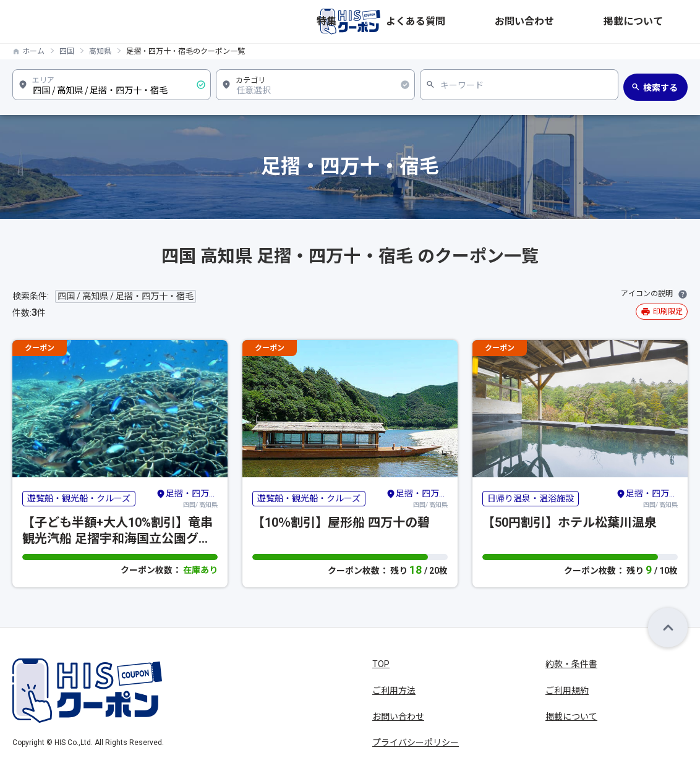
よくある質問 (528, 22)
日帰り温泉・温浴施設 (531, 498)
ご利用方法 (394, 691)
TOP (381, 664)
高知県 (100, 51)
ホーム (33, 51)
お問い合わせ (595, 22)
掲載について (662, 22)
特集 (479, 22)
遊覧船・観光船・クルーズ (79, 498)
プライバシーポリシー (416, 743)
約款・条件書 (571, 664)
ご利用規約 (567, 691)
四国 (67, 51)
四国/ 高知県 (187, 498)
